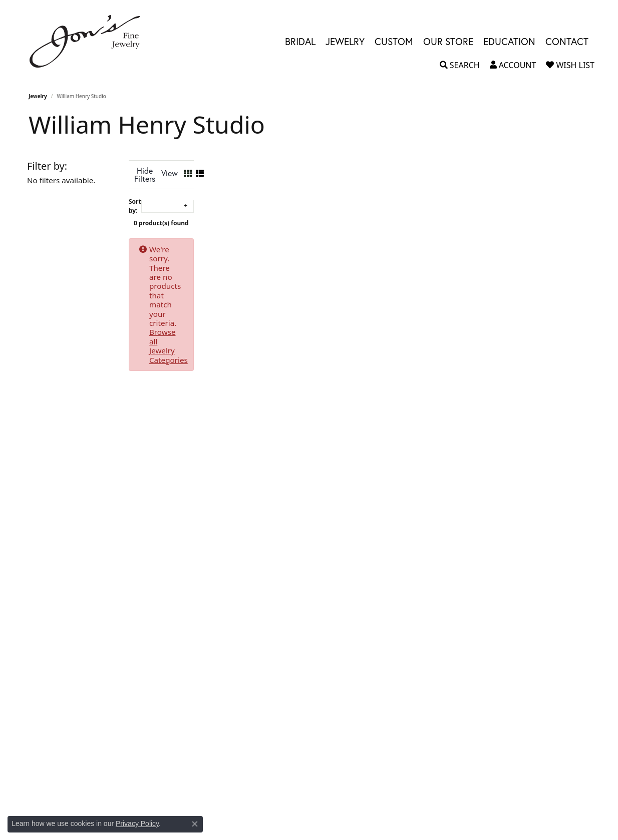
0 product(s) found (359, 215)
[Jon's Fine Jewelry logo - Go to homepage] (90, 41)
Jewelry (38, 96)
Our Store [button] (448, 41)
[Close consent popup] (195, 824)
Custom (394, 41)
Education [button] (509, 41)
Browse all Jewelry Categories (415, 241)
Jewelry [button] (345, 41)
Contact (567, 41)
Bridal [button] (300, 41)
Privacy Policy (137, 823)
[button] (460, 65)
